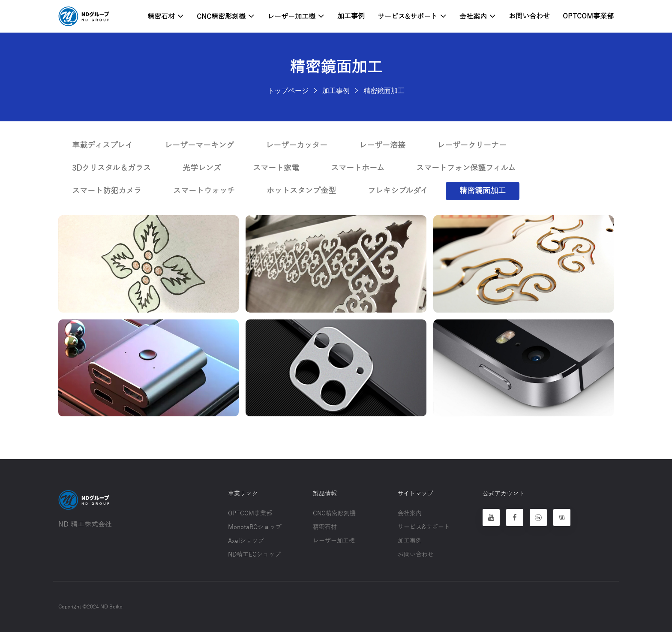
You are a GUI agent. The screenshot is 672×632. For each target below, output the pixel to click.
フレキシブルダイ (398, 191)
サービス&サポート (412, 16)
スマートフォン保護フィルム (466, 168)
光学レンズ (202, 168)
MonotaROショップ (255, 527)
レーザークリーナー (472, 145)
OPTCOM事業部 (588, 16)
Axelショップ (246, 541)
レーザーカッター (297, 145)
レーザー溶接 (382, 145)
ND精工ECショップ (254, 555)
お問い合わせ (529, 16)
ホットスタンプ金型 (301, 191)
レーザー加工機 (296, 16)
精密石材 (166, 16)
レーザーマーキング (199, 145)
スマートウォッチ (204, 191)
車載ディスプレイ (102, 145)
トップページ (288, 90)
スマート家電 (276, 168)
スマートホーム (358, 168)
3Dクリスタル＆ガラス (111, 168)
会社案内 (478, 16)
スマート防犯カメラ (107, 191)
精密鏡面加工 (384, 90)
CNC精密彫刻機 (226, 16)
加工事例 (351, 16)
